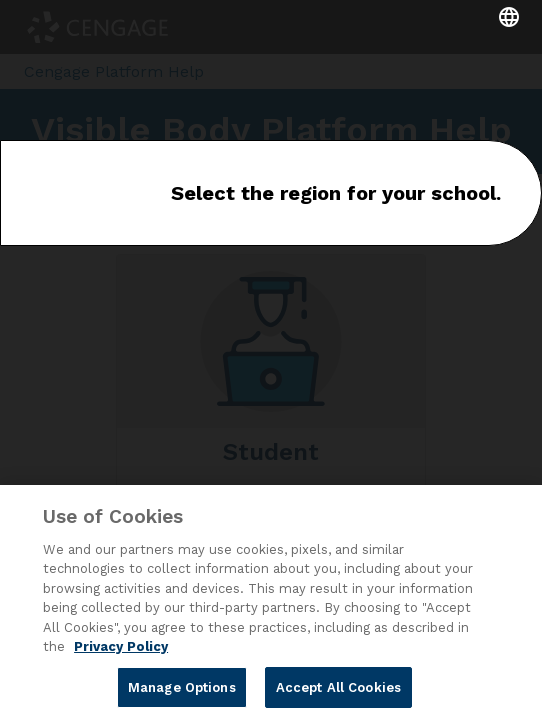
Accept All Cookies (338, 692)
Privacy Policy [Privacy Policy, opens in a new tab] (121, 651)
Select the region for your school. (336, 193)
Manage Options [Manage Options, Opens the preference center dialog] (182, 692)
